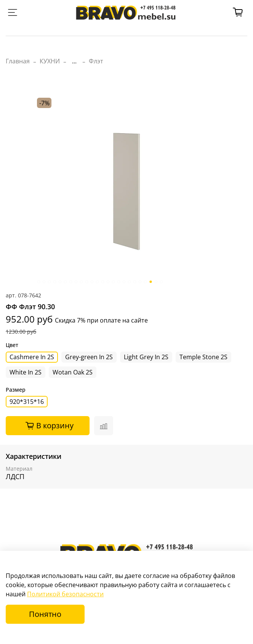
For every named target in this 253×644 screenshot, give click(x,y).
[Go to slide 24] (162, 282)
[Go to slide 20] (140, 282)
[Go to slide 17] (124, 282)
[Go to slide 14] (108, 282)
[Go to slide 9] (82, 282)
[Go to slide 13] (103, 282)
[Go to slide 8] (76, 282)
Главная (18, 61)
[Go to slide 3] (50, 282)
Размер (16, 390)
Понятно (45, 614)
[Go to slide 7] (71, 282)
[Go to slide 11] (92, 282)
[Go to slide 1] (39, 282)
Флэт (96, 61)
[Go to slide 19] (135, 282)
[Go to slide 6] (66, 282)
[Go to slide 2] (44, 282)
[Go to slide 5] (60, 282)
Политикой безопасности (65, 594)
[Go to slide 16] (119, 282)
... (74, 61)
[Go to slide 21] (146, 282)
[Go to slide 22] (151, 282)
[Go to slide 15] (114, 282)
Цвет (12, 345)
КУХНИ (50, 61)
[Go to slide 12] (98, 282)
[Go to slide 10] (87, 282)
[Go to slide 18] (130, 282)
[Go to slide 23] (156, 282)
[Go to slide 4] (55, 282)
